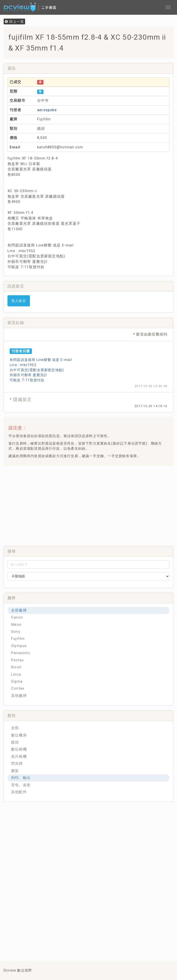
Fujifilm (18, 639)
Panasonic (21, 653)
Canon (17, 617)
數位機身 (19, 735)
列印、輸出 (21, 778)
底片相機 (19, 757)
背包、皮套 (21, 785)
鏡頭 (15, 742)
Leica (16, 674)
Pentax (17, 660)
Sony (16, 632)
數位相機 (19, 749)
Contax (18, 688)
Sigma (17, 681)
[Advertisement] (92, 504)
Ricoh (16, 667)
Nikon (16, 625)
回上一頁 (14, 22)
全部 (15, 728)
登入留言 (19, 301)
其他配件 (19, 792)
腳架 (15, 771)
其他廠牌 (19, 696)
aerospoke (47, 110)
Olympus (19, 646)
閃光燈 (17, 764)
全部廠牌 (19, 610)
